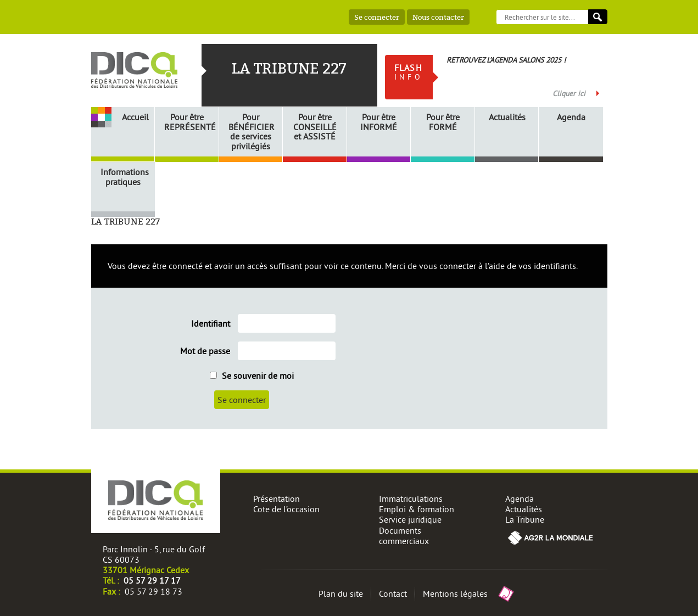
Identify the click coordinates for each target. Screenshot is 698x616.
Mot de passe (205, 351)
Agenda (571, 117)
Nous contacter (438, 17)
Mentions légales (455, 593)
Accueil (135, 117)
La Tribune (525, 519)
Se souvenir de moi (252, 376)
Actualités (507, 117)
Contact (393, 593)
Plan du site (341, 593)
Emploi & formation (417, 509)
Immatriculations (411, 499)
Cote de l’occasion (286, 509)
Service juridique (410, 519)
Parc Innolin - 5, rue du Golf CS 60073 (154, 554)
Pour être (188, 122)
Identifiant (211, 324)
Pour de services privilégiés (252, 132)
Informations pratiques (125, 177)
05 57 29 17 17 (152, 580)
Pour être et (315, 127)
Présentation (277, 499)
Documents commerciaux (404, 536)
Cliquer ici (569, 93)
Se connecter (377, 17)
